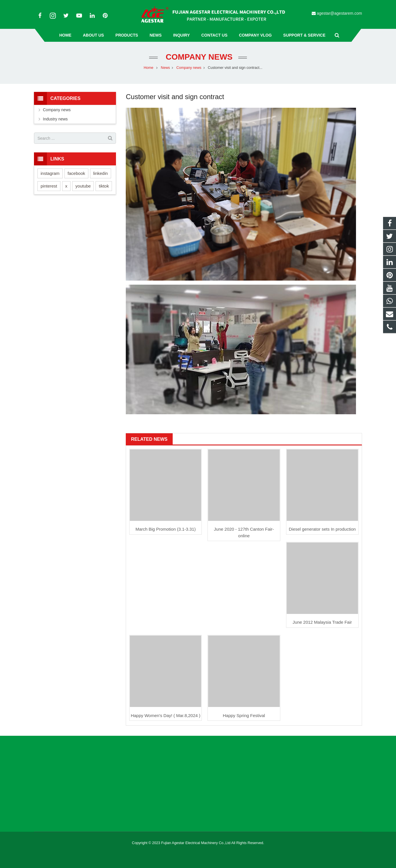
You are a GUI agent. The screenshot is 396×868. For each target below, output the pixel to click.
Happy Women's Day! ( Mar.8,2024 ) (165, 715)
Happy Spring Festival (244, 715)
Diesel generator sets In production (322, 529)
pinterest (49, 186)
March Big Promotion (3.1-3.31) (166, 529)
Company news (198, 57)
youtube (83, 186)
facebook (76, 173)
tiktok (104, 186)
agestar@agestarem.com (339, 13)
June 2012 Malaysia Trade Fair (322, 622)
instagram (50, 173)
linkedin (101, 173)
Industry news (55, 119)
